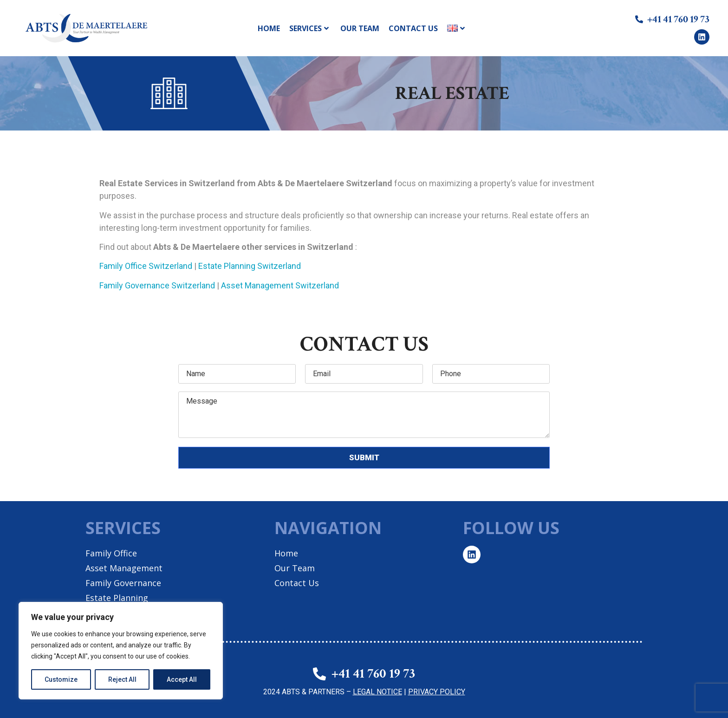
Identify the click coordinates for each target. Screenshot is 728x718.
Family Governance (123, 583)
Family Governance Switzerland (157, 285)
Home (269, 28)
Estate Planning (117, 598)
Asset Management (124, 568)
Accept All (182, 679)
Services (309, 28)
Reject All (122, 679)
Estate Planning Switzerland (250, 266)
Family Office (111, 553)
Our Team (360, 28)
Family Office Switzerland (146, 266)
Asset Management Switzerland (280, 285)
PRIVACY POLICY (437, 692)
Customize (61, 679)
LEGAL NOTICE (377, 692)
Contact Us (413, 28)
